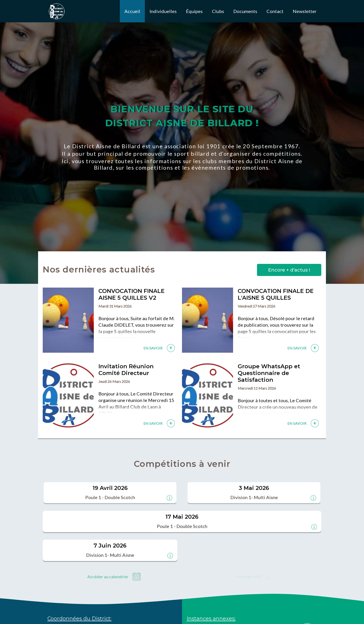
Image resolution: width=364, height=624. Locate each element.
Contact (275, 11)
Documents (245, 11)
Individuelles (163, 11)
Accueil (132, 11)
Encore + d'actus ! (289, 270)
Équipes (194, 11)
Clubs (218, 11)
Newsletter (305, 11)
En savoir (153, 348)
